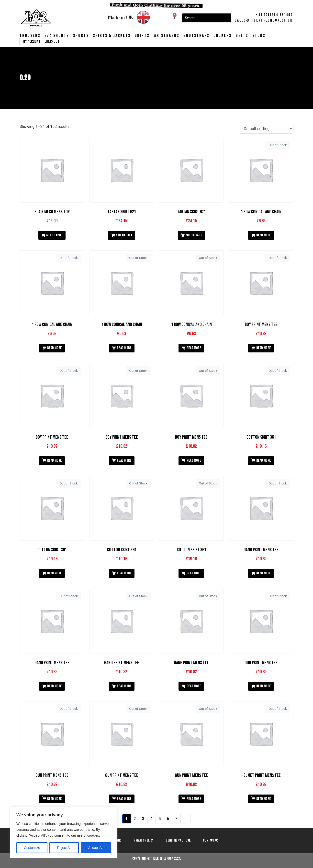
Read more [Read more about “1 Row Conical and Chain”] (264, 235)
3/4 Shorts (57, 36)
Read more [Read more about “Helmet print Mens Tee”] (264, 799)
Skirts (142, 36)
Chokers (223, 36)
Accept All (96, 848)
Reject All (64, 848)
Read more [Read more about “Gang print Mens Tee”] (264, 573)
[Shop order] (267, 129)
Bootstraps (196, 36)
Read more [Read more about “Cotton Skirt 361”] (264, 461)
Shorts (81, 36)
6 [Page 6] (168, 819)
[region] (64, 832)
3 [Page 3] (143, 819)
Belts (242, 36)
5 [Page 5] (160, 819)
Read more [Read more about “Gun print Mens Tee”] (264, 686)
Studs (259, 36)
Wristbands (166, 36)
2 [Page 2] (135, 819)
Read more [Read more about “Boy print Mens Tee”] (264, 348)
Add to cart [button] (54, 235)
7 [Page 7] (176, 819)
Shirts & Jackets (112, 36)
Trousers (30, 36)
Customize (32, 848)
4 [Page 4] (151, 819)
